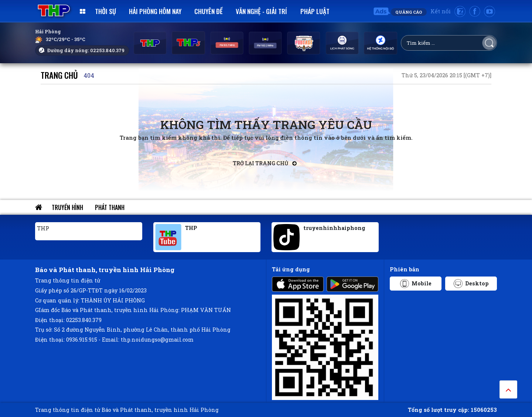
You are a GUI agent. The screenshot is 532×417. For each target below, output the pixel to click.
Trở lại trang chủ (265, 163)
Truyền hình (67, 207)
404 (89, 75)
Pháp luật (315, 11)
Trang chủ (59, 75)
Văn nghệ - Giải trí (261, 11)
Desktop (471, 284)
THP (43, 228)
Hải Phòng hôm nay (155, 11)
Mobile (416, 284)
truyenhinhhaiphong (334, 228)
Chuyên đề (209, 11)
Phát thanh (110, 207)
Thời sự (105, 11)
